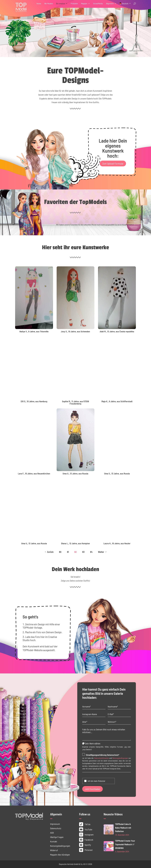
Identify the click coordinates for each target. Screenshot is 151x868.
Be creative (61, 4)
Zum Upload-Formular (113, 164)
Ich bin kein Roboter (96, 781)
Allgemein (110, 4)
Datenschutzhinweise (101, 758)
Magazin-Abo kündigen (60, 855)
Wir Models (49, 4)
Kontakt (54, 841)
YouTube (86, 829)
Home (39, 4)
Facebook (86, 840)
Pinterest (86, 850)
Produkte (74, 4)
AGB (52, 833)
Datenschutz (56, 828)
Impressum (55, 824)
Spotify (85, 845)
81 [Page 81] (68, 552)
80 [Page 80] (60, 552)
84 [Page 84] (91, 552)
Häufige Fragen (57, 837)
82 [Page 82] (75, 552)
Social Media (98, 4)
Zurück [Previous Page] (49, 552)
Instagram (86, 835)
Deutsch (125, 4)
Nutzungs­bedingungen (60, 846)
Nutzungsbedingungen (120, 758)
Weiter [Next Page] (102, 552)
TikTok (85, 824)
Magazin (84, 4)
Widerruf (54, 850)
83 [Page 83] (83, 552)
